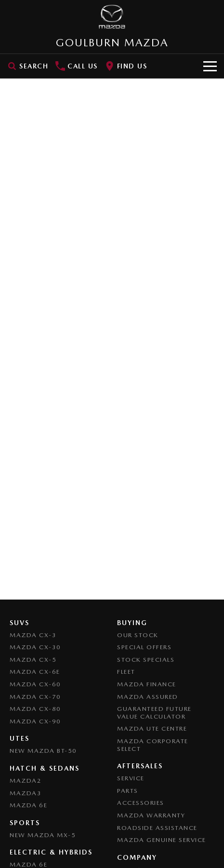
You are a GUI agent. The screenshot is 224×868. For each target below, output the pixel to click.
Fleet (126, 672)
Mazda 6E (28, 805)
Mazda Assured (148, 697)
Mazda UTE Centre (152, 728)
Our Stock (138, 635)
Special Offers (144, 647)
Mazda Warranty (151, 815)
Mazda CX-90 (35, 721)
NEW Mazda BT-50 (43, 751)
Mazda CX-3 (33, 635)
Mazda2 (26, 781)
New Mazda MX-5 (43, 835)
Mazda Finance (147, 684)
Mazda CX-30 (35, 647)
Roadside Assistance (157, 828)
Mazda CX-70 (35, 697)
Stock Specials (146, 660)
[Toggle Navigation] (210, 66)
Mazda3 (26, 793)
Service (131, 778)
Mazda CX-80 (35, 709)
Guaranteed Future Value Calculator (154, 713)
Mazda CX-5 (33, 660)
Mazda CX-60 (35, 684)
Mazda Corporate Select (153, 745)
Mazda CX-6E (35, 672)
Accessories (141, 803)
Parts (128, 791)
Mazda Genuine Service (162, 840)
